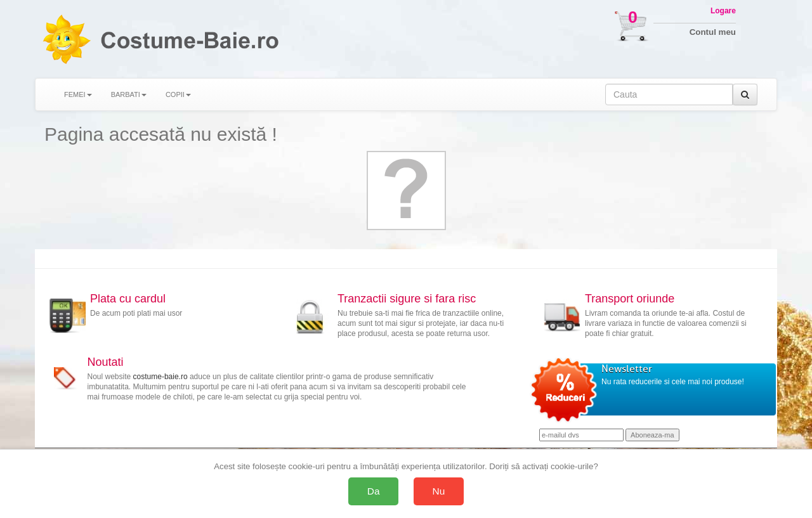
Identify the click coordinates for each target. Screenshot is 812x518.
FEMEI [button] (78, 94)
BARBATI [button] (129, 94)
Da (374, 491)
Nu (439, 491)
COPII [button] (178, 94)
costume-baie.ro (160, 377)
